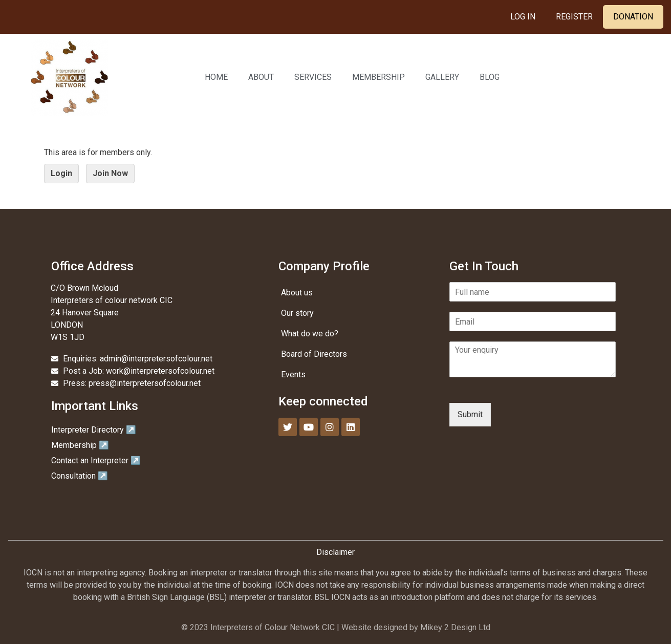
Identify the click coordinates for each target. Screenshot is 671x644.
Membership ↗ (80, 445)
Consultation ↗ (80, 476)
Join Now (110, 173)
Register (574, 17)
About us (297, 293)
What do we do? (310, 334)
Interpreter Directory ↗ (94, 430)
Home (216, 77)
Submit (470, 414)
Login (61, 173)
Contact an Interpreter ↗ (96, 460)
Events (293, 374)
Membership (378, 77)
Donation (633, 17)
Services (313, 77)
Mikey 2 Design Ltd (455, 627)
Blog (490, 77)
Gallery (442, 77)
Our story (297, 313)
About (261, 77)
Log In (523, 17)
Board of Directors (314, 354)
